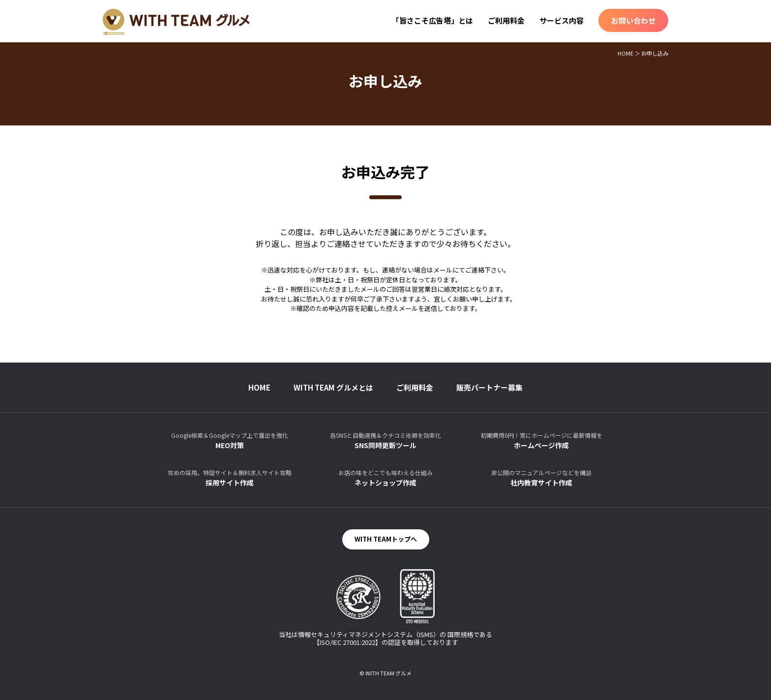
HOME (625, 53)
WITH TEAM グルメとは (333, 387)
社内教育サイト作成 (541, 478)
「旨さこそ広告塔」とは (432, 20)
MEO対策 (230, 441)
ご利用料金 (506, 20)
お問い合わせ (633, 20)
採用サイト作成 (230, 478)
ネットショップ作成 (385, 478)
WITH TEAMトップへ (386, 539)
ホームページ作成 (541, 441)
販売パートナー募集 (489, 387)
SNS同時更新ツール (385, 441)
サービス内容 (562, 20)
